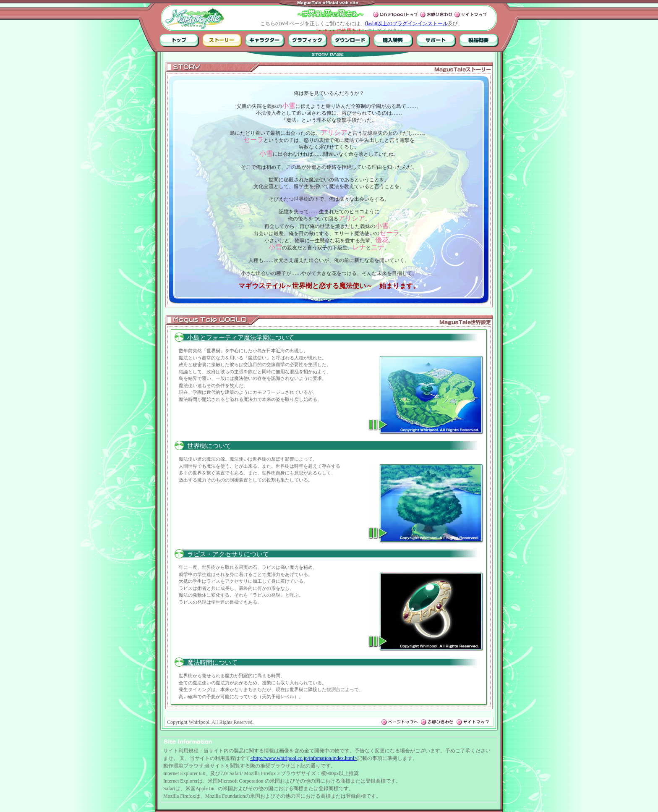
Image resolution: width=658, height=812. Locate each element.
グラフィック (308, 40)
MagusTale (195, 19)
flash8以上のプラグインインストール (406, 24)
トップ (179, 40)
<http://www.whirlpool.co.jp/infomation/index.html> (304, 758)
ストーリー (222, 40)
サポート (436, 40)
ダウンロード (351, 40)
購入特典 (393, 40)
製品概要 (479, 40)
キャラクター (265, 40)
